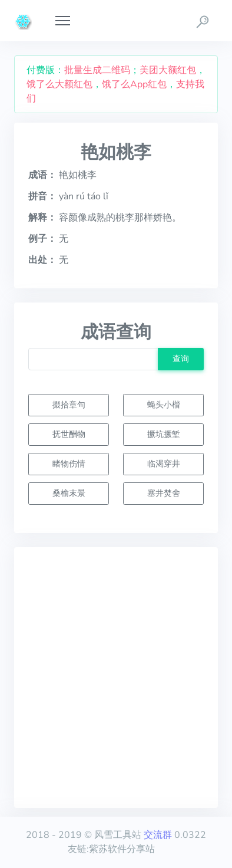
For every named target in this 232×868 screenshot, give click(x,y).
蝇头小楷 (164, 405)
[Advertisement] (116, 678)
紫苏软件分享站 (122, 849)
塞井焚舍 (164, 493)
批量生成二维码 (97, 70)
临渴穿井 (164, 463)
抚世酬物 (69, 434)
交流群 (158, 835)
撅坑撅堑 (164, 434)
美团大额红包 (168, 70)
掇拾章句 (69, 405)
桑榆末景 (69, 493)
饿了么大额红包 (59, 84)
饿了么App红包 (134, 84)
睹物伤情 (69, 463)
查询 (181, 359)
